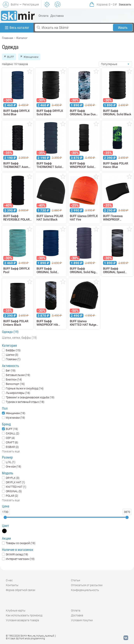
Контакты (12, 585)
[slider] (5, 517)
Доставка (57, 16)
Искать (123, 28)
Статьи (76, 580)
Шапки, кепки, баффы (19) (19, 338)
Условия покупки (82, 620)
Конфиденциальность (85, 590)
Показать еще (11, 451)
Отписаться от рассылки (87, 585)
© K (25, 639)
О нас (9, 580)
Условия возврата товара (22, 620)
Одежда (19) (10, 332)
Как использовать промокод (24, 615)
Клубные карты (16, 610)
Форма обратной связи (21, 590)
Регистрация (31, 4)
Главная (7, 38)
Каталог (22, 38)
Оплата (43, 16)
